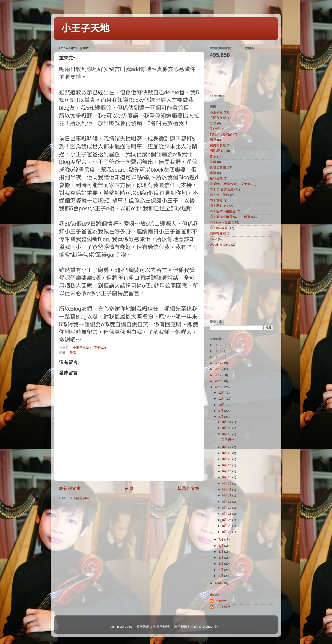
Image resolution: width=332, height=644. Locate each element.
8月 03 (227, 526)
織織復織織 (218, 234)
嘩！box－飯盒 (220, 222)
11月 (222, 399)
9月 (221, 411)
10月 (222, 405)
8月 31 (227, 422)
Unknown (221, 601)
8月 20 (227, 477)
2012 (219, 375)
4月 (221, 558)
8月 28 (227, 434)
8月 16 (227, 502)
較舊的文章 (188, 489)
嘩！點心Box (219, 206)
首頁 (129, 489)
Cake (213, 239)
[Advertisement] (239, 283)
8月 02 (227, 532)
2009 (219, 583)
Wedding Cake (220, 245)
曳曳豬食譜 (218, 145)
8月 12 (227, 508)
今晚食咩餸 (218, 118)
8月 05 (227, 520)
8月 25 (227, 459)
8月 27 (227, 447)
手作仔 (215, 129)
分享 (213, 123)
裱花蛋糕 (216, 178)
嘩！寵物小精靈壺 (223, 211)
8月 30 (227, 428)
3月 (221, 564)
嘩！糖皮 (216, 201)
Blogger (208, 627)
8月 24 (227, 465)
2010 (219, 387)
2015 (219, 357)
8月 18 (227, 489)
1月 (221, 576)
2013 (219, 369)
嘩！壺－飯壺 (219, 195)
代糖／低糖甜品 (221, 134)
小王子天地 (85, 28)
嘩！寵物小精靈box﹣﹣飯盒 (230, 217)
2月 (221, 570)
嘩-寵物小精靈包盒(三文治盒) (231, 184)
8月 (221, 417)
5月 (221, 552)
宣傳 (213, 162)
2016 (219, 351)
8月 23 (227, 471)
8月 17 (227, 495)
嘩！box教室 (219, 228)
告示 (73, 353)
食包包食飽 (218, 167)
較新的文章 (70, 489)
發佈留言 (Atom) (81, 498)
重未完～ (228, 439)
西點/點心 (217, 151)
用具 (213, 140)
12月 (222, 393)
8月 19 (227, 483)
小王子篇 (216, 112)
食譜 (213, 173)
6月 (221, 546)
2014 (219, 363)
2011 (219, 381)
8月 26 (227, 453)
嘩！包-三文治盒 (222, 190)
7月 (221, 539)
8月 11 (227, 514)
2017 (219, 345)
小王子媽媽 (222, 607)
